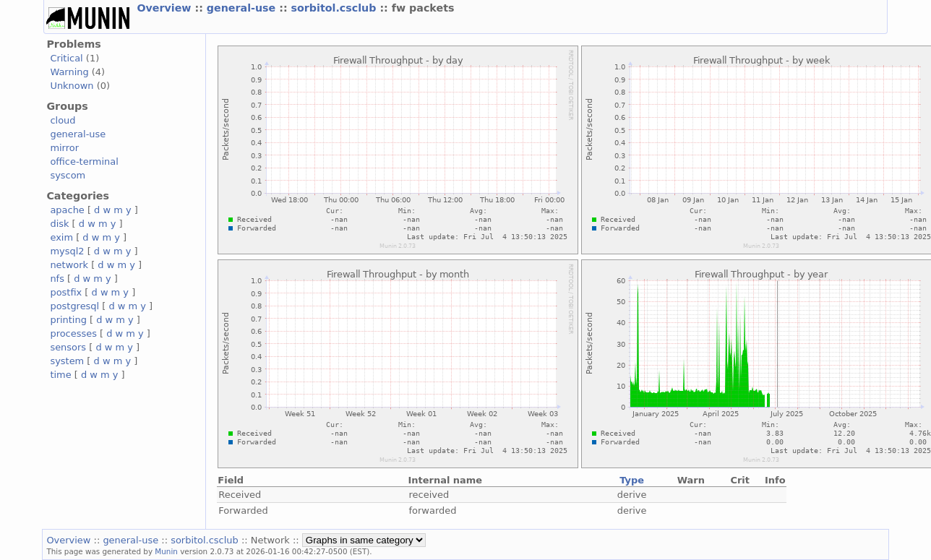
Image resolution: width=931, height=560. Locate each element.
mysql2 (67, 251)
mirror (64, 148)
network (69, 265)
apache (67, 210)
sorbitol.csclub (336, 8)
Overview (166, 8)
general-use (243, 8)
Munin (166, 551)
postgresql (74, 306)
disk (59, 224)
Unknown (72, 86)
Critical (66, 58)
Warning (69, 72)
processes (73, 333)
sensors (68, 347)
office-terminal (84, 161)
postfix (66, 292)
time (60, 375)
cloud (63, 120)
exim (61, 237)
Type (632, 480)
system (67, 361)
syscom (68, 175)
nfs (57, 279)
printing (68, 320)
